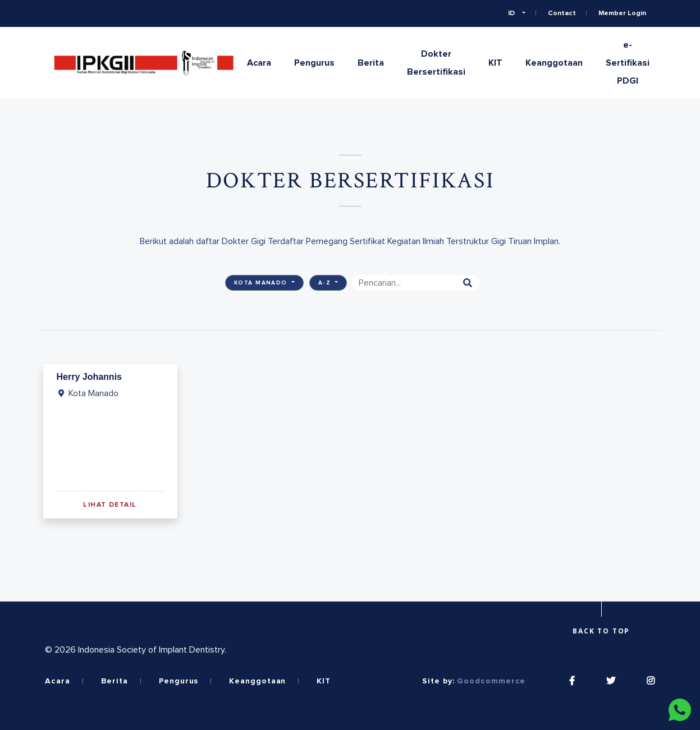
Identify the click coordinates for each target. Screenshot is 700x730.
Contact (562, 13)
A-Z (326, 283)
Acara (259, 63)
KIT (495, 63)
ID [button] (512, 13)
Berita (371, 63)
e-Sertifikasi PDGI (628, 63)
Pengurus (314, 63)
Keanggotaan (554, 63)
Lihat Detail (110, 505)
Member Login (622, 13)
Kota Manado (262, 283)
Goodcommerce (491, 681)
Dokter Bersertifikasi (436, 63)
